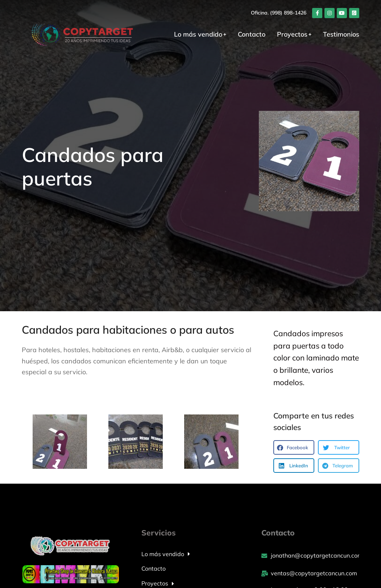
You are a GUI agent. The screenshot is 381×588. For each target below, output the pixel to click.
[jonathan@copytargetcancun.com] (310, 556)
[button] (294, 447)
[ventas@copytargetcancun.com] (310, 574)
